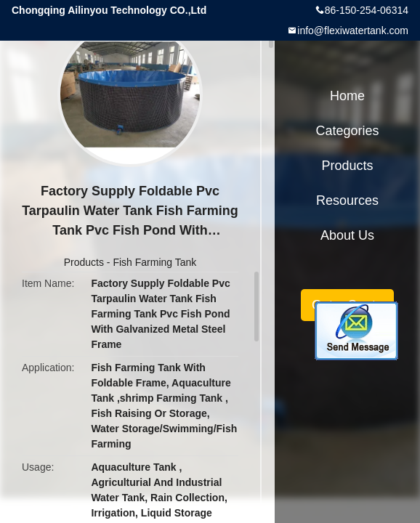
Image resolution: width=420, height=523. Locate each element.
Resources (347, 200)
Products (84, 262)
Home (347, 96)
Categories (347, 131)
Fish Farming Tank (154, 262)
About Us (347, 235)
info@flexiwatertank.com (353, 31)
